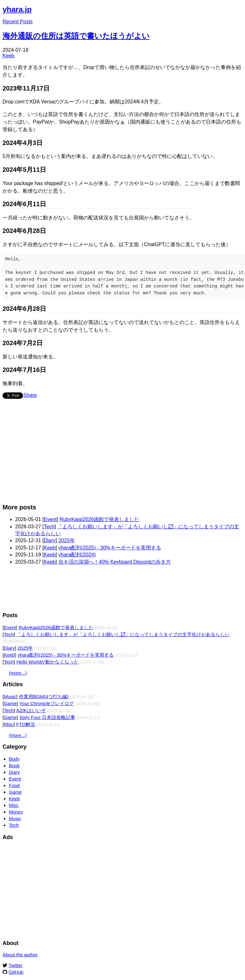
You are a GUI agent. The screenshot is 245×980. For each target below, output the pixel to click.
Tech (49, 527)
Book (14, 765)
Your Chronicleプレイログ (47, 703)
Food (14, 785)
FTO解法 (26, 724)
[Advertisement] (121, 454)
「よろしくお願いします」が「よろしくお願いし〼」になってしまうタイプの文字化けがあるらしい (123, 634)
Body (14, 759)
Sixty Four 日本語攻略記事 (47, 717)
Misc (9, 724)
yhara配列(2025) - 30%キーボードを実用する (110, 548)
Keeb (8, 56)
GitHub (16, 972)
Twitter (15, 965)
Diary (50, 540)
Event (50, 519)
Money (16, 812)
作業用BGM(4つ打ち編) (44, 696)
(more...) (18, 673)
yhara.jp (17, 9)
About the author (20, 955)
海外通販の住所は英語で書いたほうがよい (76, 36)
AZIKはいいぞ (31, 710)
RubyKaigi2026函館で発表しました (100, 519)
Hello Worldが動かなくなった (48, 662)
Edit (238, 8)
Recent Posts (18, 22)
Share (30, 395)
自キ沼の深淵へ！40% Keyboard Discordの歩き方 (115, 562)
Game (10, 703)
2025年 (67, 540)
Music (10, 696)
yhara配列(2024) (77, 555)
